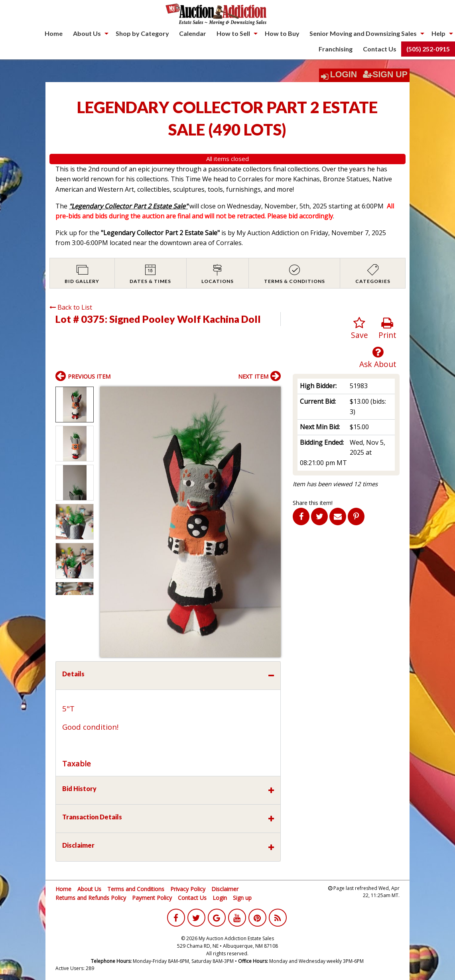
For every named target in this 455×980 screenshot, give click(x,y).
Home (54, 33)
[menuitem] (54, 33)
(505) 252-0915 (428, 49)
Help (438, 33)
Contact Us (380, 49)
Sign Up (385, 75)
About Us (87, 33)
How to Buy (282, 33)
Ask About (378, 358)
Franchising (336, 49)
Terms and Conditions (136, 889)
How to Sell (233, 33)
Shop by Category (142, 33)
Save (359, 329)
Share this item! (313, 503)
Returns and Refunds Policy (91, 898)
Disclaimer (225, 889)
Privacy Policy (188, 889)
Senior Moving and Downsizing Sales (363, 33)
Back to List (71, 307)
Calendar (193, 33)
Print (387, 329)
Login (344, 75)
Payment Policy (152, 898)
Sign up (242, 898)
